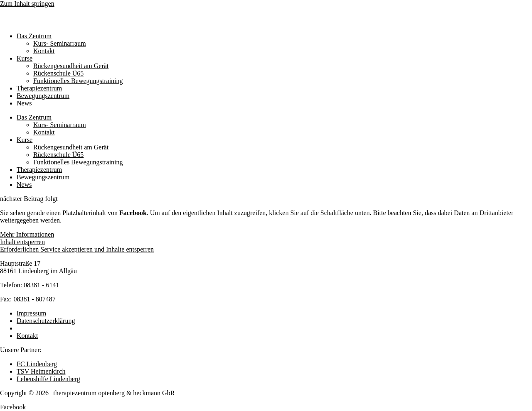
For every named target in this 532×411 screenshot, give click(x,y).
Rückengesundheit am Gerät (71, 66)
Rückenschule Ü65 (58, 73)
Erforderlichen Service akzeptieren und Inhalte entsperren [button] (77, 249)
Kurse (25, 58)
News (24, 103)
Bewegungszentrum (43, 96)
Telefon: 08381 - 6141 (30, 285)
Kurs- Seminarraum (60, 43)
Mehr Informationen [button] (27, 234)
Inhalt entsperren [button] (22, 242)
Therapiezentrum (39, 88)
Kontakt (44, 51)
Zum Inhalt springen (27, 4)
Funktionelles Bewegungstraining (78, 81)
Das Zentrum (34, 36)
